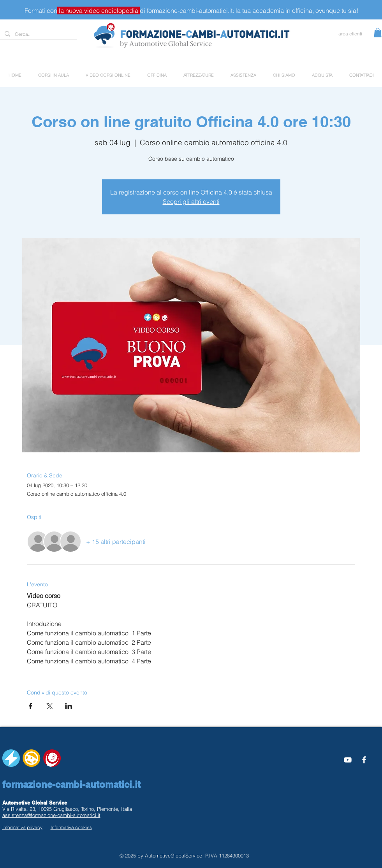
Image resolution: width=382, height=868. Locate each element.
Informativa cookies (71, 827)
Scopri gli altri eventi (191, 202)
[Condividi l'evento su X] (50, 706)
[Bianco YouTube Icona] (348, 760)
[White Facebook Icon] (364, 760)
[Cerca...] (38, 34)
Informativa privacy (22, 827)
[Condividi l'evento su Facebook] (31, 706)
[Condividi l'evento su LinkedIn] (69, 706)
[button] (378, 33)
